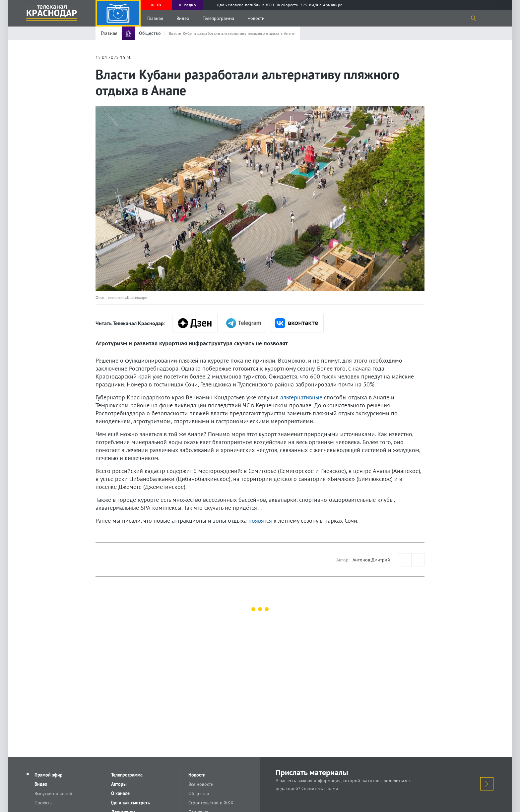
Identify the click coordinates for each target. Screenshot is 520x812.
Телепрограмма (218, 18)
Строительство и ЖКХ (211, 803)
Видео (183, 18)
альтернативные (301, 397)
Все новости (201, 784)
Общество (199, 793)
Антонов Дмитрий (371, 560)
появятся (260, 521)
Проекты (43, 803)
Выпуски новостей (53, 793)
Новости (256, 18)
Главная (155, 18)
